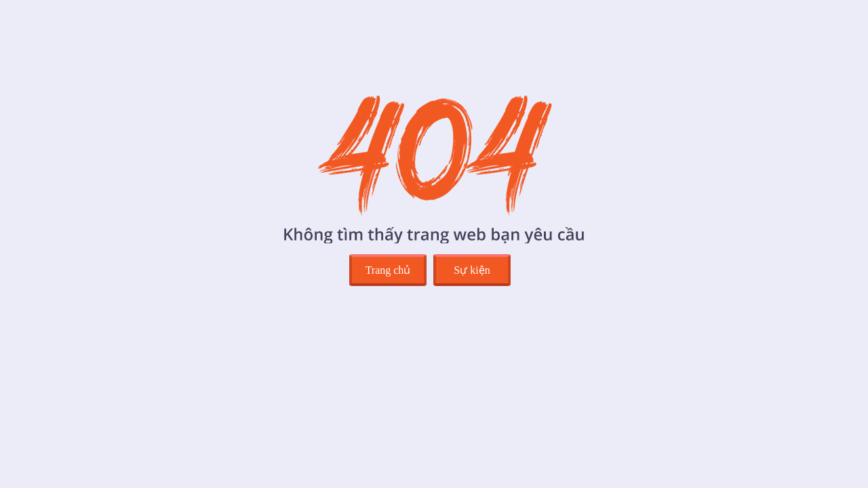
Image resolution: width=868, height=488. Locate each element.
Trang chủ (388, 270)
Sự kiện (472, 270)
